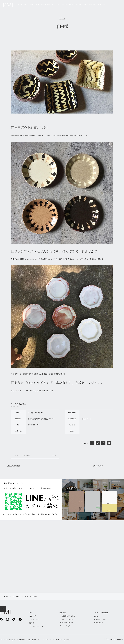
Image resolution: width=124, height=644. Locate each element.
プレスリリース (45, 640)
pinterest (14, 619)
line (20, 619)
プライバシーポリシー (62, 640)
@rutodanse (87, 419)
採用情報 (22, 640)
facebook (1, 619)
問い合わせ (32, 640)
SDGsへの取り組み (8, 640)
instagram (7, 619)
